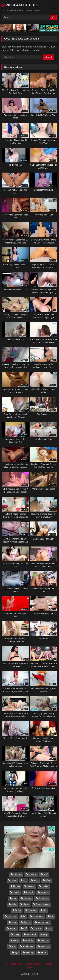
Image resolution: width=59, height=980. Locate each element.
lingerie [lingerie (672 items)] (27, 922)
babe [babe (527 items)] (36, 880)
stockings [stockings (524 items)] (45, 946)
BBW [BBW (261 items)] (48, 880)
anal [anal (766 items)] (46, 874)
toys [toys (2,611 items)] (16, 952)
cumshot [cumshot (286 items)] (27, 898)
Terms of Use (34, 964)
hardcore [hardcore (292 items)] (12, 916)
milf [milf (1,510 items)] (25, 928)
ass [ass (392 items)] (25, 880)
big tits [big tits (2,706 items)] (45, 886)
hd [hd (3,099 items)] (24, 916)
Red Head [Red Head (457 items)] (31, 934)
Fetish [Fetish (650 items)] (18, 910)
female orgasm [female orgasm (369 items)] (43, 904)
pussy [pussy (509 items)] (16, 934)
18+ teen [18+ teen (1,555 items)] (17, 874)
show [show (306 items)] (16, 940)
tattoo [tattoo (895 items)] (44, 952)
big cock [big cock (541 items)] (31, 886)
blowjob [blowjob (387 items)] (30, 892)
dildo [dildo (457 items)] (14, 904)
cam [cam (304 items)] (14, 898)
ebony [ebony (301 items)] (26, 904)
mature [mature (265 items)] (13, 928)
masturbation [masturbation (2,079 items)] (44, 922)
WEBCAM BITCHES (20, 5)
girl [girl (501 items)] (45, 910)
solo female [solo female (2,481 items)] (28, 946)
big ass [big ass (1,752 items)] (16, 886)
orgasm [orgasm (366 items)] (37, 928)
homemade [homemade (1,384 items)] (38, 916)
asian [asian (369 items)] (13, 880)
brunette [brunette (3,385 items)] (44, 892)
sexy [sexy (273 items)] (45, 934)
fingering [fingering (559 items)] (32, 910)
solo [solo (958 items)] (14, 946)
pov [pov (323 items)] (50, 928)
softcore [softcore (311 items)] (44, 940)
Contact (29, 967)
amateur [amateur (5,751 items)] (33, 874)
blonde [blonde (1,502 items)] (16, 892)
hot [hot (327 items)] (52, 916)
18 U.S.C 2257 (14, 964)
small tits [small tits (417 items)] (29, 940)
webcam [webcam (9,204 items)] (29, 952)
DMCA (49, 964)
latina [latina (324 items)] (14, 922)
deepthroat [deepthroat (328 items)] (44, 898)
